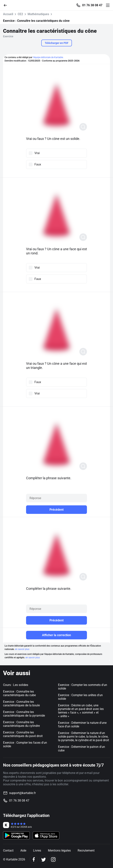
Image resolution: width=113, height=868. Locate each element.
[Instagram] (53, 859)
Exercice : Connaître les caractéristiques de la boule (21, 704)
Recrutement (86, 850)
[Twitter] (43, 859)
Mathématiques (38, 14)
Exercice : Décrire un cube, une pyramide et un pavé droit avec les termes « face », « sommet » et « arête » (81, 711)
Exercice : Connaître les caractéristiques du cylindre (21, 724)
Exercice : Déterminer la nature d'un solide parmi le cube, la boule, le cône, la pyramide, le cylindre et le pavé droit (84, 737)
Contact (8, 850)
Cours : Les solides (16, 685)
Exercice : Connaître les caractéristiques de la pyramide (24, 714)
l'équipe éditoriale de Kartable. (48, 57)
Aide (23, 850)
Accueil (8, 14)
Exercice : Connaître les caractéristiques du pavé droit (23, 734)
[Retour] (7, 5)
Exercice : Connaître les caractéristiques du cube (19, 693)
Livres (37, 850)
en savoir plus (22, 649)
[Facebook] (34, 859)
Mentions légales (59, 850)
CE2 (20, 14)
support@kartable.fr (22, 793)
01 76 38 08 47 (92, 5)
